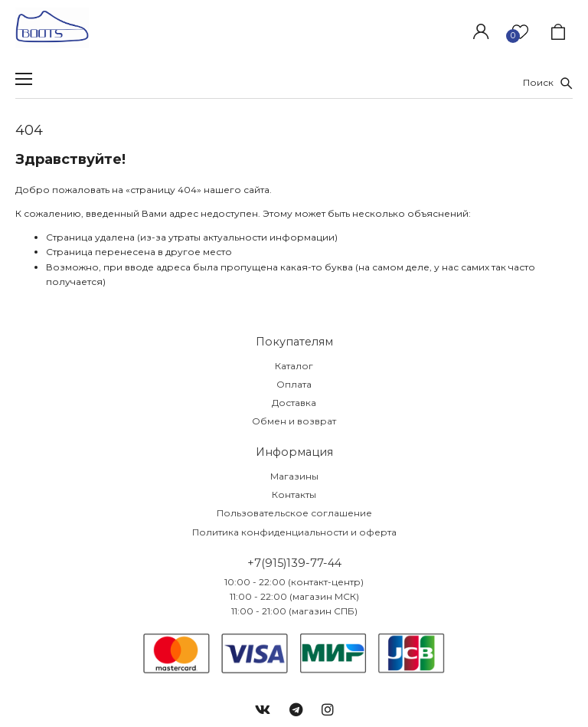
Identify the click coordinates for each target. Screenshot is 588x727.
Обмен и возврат (294, 421)
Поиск (548, 82)
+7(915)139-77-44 (294, 563)
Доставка (294, 403)
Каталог (294, 366)
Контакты (294, 494)
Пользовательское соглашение (294, 513)
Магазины (294, 476)
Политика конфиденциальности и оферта (294, 532)
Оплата (294, 384)
